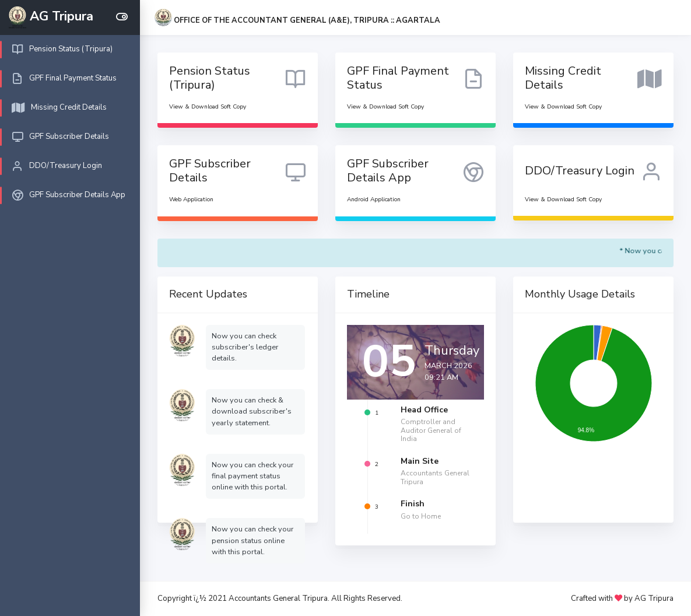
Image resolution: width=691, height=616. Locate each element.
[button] (297, 20)
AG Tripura (654, 598)
